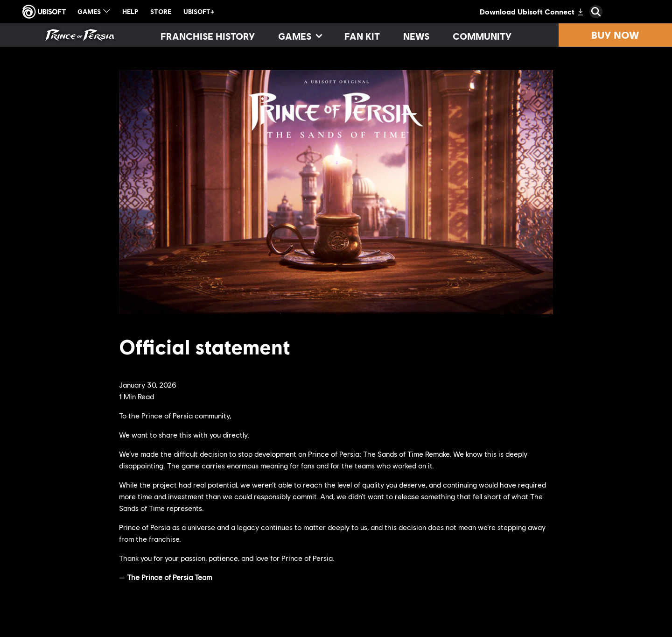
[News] (416, 36)
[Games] (300, 36)
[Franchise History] (208, 36)
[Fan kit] (362, 36)
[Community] (482, 36)
